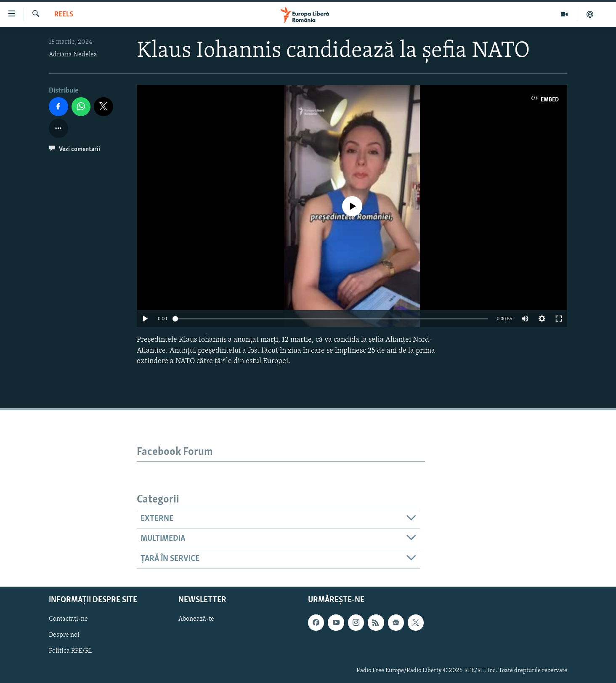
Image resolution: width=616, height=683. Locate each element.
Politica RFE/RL (71, 651)
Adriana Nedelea (73, 55)
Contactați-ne (68, 619)
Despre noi (64, 635)
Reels (64, 15)
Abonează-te (196, 619)
